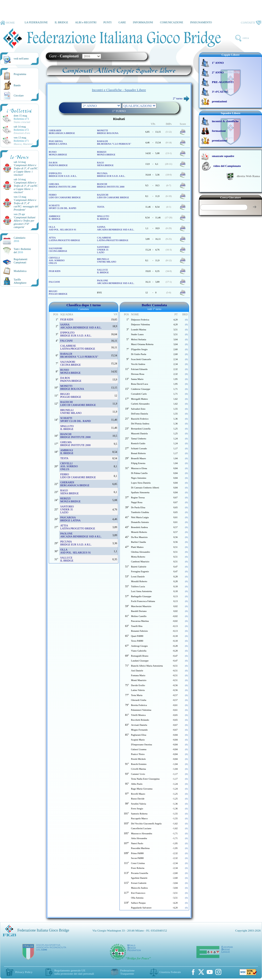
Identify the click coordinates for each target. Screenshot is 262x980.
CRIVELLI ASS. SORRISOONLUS (57, 260)
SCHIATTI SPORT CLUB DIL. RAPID (62, 207)
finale (183, 132)
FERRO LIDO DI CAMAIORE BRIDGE (65, 196)
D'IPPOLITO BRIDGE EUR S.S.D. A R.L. (63, 175)
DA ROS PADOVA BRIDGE (58, 164)
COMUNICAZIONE (172, 22)
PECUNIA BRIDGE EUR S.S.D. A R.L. (111, 175)
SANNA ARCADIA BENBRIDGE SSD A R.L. (116, 228)
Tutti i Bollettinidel (22, 251)
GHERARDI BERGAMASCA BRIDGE (62, 132)
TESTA (101, 207)
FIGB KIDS (55, 271)
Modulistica (20, 271)
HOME (7, 23)
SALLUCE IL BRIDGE (103, 271)
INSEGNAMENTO (201, 22)
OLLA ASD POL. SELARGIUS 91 (63, 228)
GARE (122, 22)
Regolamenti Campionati (20, 261)
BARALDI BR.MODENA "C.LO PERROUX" (114, 143)
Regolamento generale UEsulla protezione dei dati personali (74, 972)
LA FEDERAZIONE (36, 22)
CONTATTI (251, 23)
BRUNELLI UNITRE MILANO (106, 260)
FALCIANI (54, 282)
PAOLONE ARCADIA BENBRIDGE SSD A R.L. (116, 282)
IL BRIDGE (61, 22)
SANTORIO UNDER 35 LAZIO (103, 250)
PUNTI (107, 22)
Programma (20, 74)
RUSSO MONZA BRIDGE (58, 153)
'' (26, 170)
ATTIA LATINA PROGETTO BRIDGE (64, 239)
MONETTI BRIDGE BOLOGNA (108, 132)
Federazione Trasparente (128, 972)
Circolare (19, 96)
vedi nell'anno (21, 59)
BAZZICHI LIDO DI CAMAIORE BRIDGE (113, 196)
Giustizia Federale (170, 972)
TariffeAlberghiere (20, 281)
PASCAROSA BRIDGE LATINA (58, 143)
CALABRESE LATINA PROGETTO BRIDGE (113, 239)
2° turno (181, 98)
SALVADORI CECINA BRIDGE (58, 250)
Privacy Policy (24, 972)
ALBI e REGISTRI (86, 22)
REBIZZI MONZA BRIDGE (106, 153)
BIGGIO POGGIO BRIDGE (58, 293)
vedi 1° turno (154, 309)
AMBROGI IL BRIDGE (55, 218)
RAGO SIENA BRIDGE (105, 164)
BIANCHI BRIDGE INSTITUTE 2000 (111, 185)
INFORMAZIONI (143, 22)
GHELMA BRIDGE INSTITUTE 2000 (62, 185)
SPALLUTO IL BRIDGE (103, 218)
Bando (17, 85)
